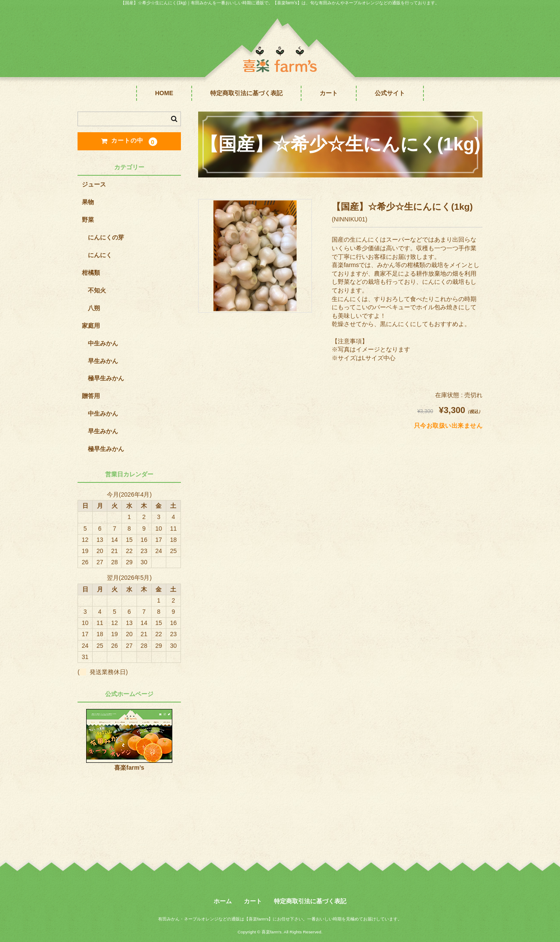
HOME (164, 93)
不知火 (97, 290)
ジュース (94, 184)
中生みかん (103, 343)
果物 (88, 202)
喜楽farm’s (129, 768)
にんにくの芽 (106, 237)
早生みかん (103, 361)
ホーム (223, 901)
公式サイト (390, 93)
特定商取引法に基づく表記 (246, 93)
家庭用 (91, 326)
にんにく (100, 255)
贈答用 (91, 396)
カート (329, 93)
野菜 (88, 220)
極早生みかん (106, 378)
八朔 (94, 308)
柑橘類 (91, 273)
